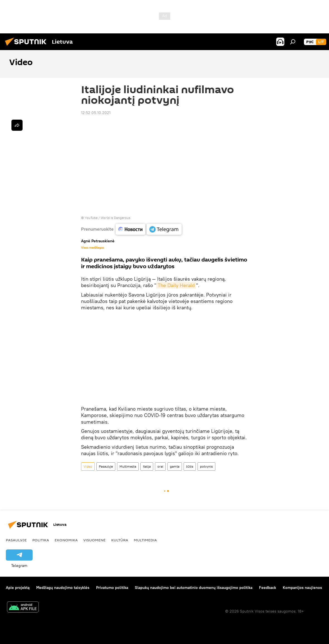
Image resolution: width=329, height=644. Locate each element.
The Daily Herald (176, 285)
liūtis (190, 466)
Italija (147, 466)
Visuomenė (94, 540)
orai (160, 466)
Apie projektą (18, 588)
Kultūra (120, 540)
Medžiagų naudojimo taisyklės (63, 588)
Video (88, 466)
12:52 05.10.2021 (96, 113)
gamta (175, 466)
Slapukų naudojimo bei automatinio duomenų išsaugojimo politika (194, 588)
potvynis (206, 466)
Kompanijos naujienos (302, 588)
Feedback (268, 588)
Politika (41, 540)
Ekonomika (66, 540)
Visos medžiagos (92, 248)
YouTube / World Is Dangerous (108, 218)
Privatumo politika (112, 588)
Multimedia (128, 466)
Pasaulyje (106, 466)
